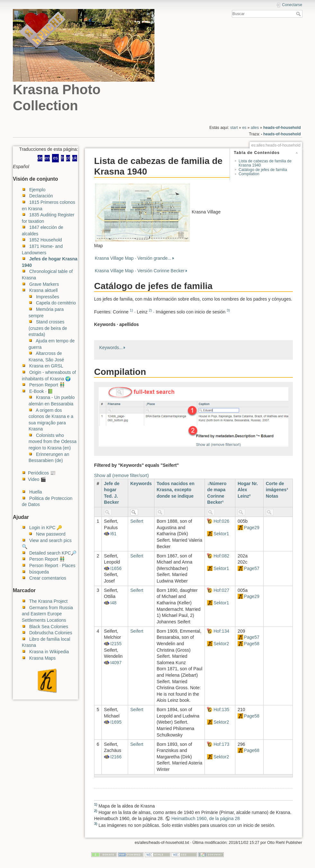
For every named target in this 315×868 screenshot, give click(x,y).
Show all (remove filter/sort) (121, 475)
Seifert (137, 521)
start (234, 128)
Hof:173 (221, 744)
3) (228, 310)
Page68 (252, 750)
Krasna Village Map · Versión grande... (133, 258)
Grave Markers (44, 284)
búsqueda (39, 572)
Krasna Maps (42, 658)
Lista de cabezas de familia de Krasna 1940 (265, 163)
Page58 (252, 644)
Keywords (141, 484)
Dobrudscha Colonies (51, 633)
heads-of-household (282, 128)
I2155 (116, 644)
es (244, 128)
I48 (113, 603)
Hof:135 (221, 710)
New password (51, 534)
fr (62, 158)
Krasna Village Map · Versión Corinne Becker (140, 271)
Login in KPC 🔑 (46, 528)
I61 (113, 534)
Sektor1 (221, 534)
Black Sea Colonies (49, 627)
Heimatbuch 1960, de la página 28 (206, 818)
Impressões (48, 297)
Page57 (252, 568)
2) (150, 310)
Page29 (252, 528)
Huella (36, 492)
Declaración (41, 196)
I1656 (116, 568)
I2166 (116, 757)
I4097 (116, 663)
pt (68, 158)
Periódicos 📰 (42, 473)
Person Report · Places (52, 565)
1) (131, 310)
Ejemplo (37, 190)
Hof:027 (221, 590)
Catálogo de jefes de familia (263, 170)
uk (75, 158)
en (47, 158)
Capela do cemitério (56, 303)
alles (255, 128)
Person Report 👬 (47, 385)
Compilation (249, 174)
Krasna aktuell (44, 290)
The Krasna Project (48, 601)
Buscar (299, 14)
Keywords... (111, 348)
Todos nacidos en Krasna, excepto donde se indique (176, 490)
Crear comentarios (48, 578)
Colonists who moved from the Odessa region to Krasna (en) (52, 442)
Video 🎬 (37, 479)
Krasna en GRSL (46, 366)
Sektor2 (221, 644)
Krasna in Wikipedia (49, 652)
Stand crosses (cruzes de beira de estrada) (48, 328)
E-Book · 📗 (41, 391)
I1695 (116, 722)
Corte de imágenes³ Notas (277, 490)
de (40, 158)
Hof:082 (221, 556)
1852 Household (46, 240)
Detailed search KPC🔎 (53, 553)
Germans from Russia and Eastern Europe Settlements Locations (47, 614)
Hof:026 (221, 521)
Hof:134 (221, 631)
